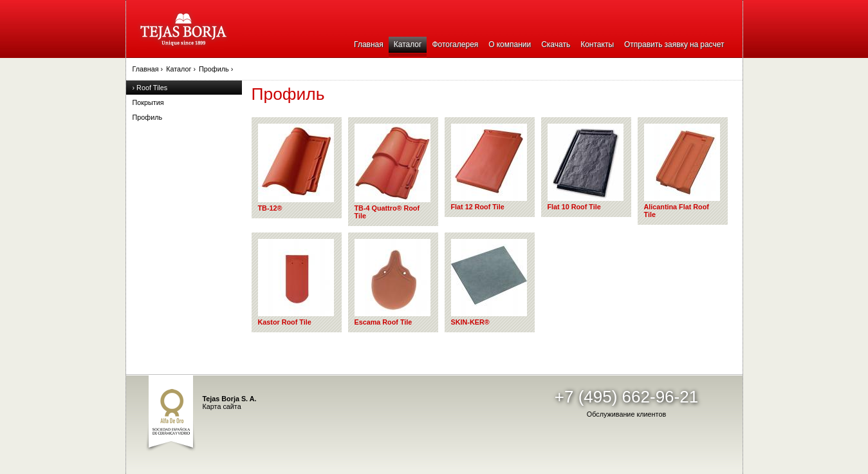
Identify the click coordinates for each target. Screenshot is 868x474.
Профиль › (216, 69)
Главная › (148, 69)
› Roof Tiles (150, 88)
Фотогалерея (455, 44)
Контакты (597, 44)
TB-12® (296, 168)
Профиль (148, 117)
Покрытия (148, 102)
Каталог (408, 44)
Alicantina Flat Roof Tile (682, 171)
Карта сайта (222, 406)
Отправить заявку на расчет (674, 44)
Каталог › (181, 69)
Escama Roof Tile (392, 282)
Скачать (556, 44)
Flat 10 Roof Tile (586, 167)
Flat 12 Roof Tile (489, 167)
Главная (369, 44)
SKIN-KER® (489, 282)
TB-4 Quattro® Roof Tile (392, 172)
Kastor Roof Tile (296, 282)
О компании (510, 44)
